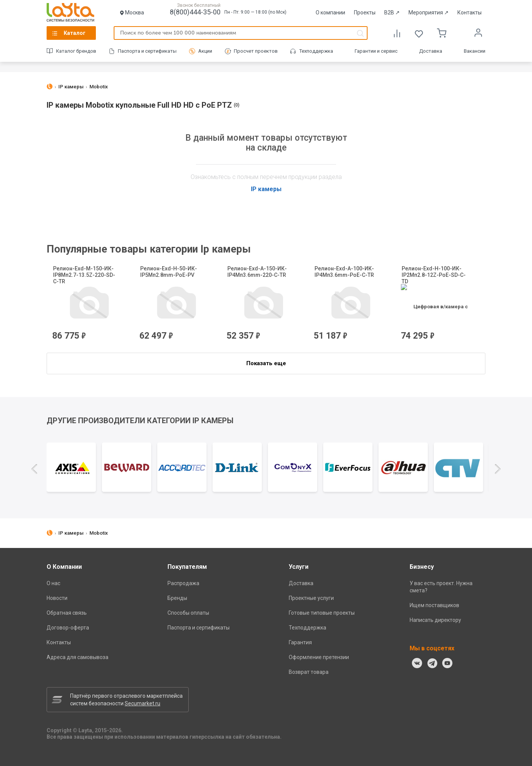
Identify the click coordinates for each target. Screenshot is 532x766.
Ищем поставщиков (434, 605)
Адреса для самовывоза (77, 657)
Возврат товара (309, 672)
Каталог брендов (76, 51)
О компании (330, 13)
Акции (205, 51)
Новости (57, 598)
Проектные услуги (311, 598)
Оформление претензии (319, 657)
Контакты (469, 13)
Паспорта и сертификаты (147, 51)
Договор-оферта (68, 628)
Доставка (431, 51)
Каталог (75, 33)
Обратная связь (67, 613)
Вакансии (475, 51)
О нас (53, 583)
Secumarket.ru (142, 703)
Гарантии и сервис (376, 51)
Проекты (365, 13)
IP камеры (266, 189)
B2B (392, 13)
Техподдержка (316, 51)
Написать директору (435, 620)
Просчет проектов (256, 51)
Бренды (177, 598)
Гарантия (300, 642)
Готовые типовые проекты (322, 613)
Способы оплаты (188, 613)
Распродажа (183, 583)
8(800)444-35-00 (195, 12)
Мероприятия (429, 13)
